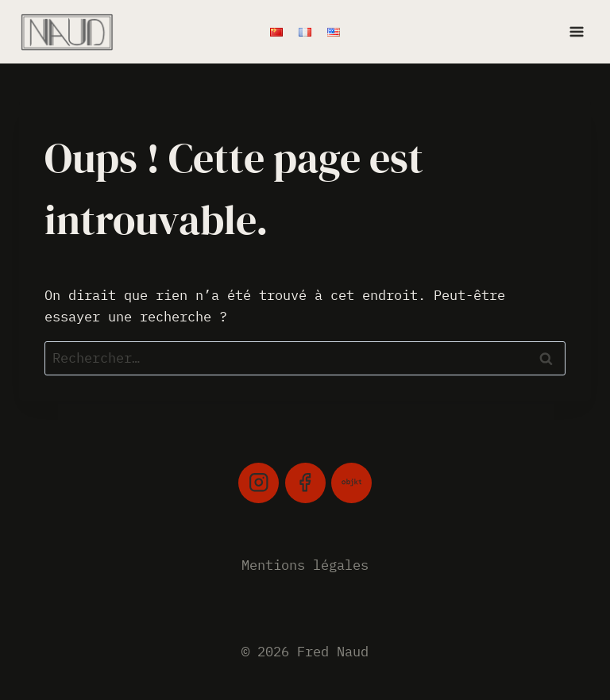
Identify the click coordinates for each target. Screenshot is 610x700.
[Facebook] (305, 483)
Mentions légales (305, 565)
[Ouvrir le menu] (576, 31)
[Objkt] (351, 483)
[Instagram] (259, 483)
